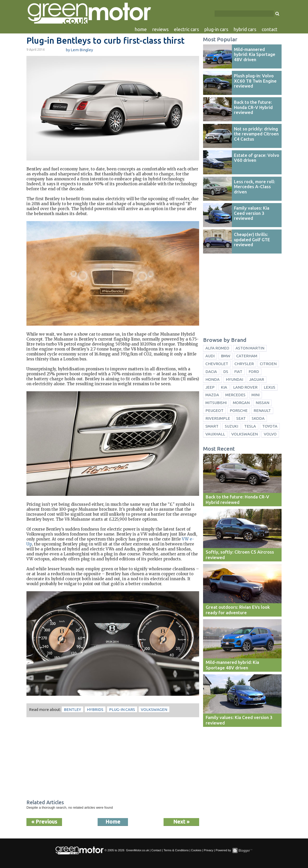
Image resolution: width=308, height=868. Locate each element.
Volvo (270, 434)
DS (226, 372)
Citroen (268, 364)
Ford (254, 372)
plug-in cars (216, 29)
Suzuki (231, 426)
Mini (256, 395)
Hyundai (234, 379)
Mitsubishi (216, 403)
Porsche (239, 410)
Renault (262, 410)
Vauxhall (215, 434)
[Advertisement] (113, 759)
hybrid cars (245, 29)
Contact (156, 850)
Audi (210, 356)
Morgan (241, 403)
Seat (241, 418)
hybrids (95, 709)
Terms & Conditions (176, 850)
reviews (160, 29)
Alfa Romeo (217, 348)
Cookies (196, 850)
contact (270, 29)
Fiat (238, 372)
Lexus (270, 387)
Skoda (258, 418)
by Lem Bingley (79, 50)
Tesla (250, 426)
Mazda (212, 395)
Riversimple (218, 418)
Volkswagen (154, 709)
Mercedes (235, 395)
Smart (212, 426)
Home (113, 822)
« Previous (44, 822)
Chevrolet (217, 364)
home (141, 29)
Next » (181, 822)
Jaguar (257, 379)
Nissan (262, 403)
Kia (224, 387)
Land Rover (245, 387)
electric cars (186, 29)
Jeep (210, 387)
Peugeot (214, 410)
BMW (226, 356)
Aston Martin (250, 348)
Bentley (72, 709)
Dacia (211, 372)
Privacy (209, 850)
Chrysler (244, 364)
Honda (212, 379)
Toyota (270, 426)
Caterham (247, 356)
